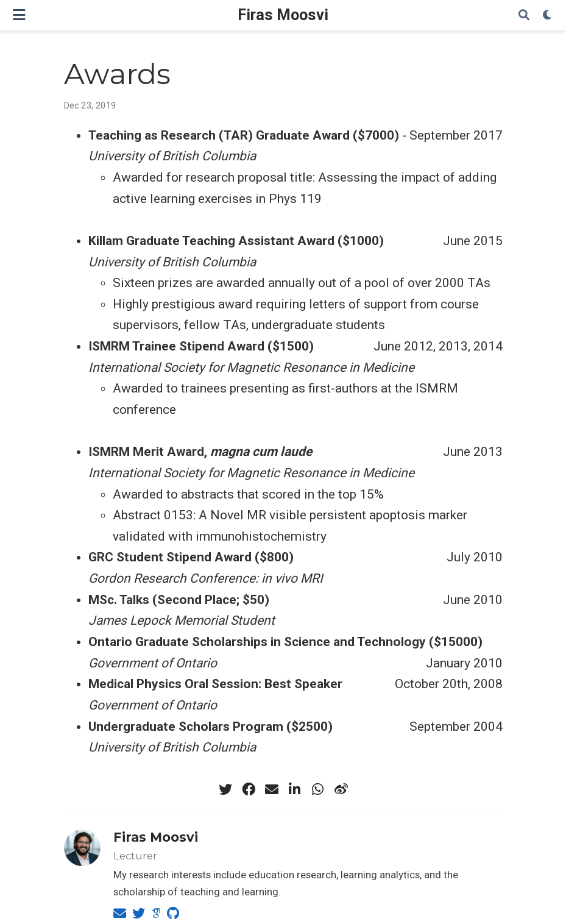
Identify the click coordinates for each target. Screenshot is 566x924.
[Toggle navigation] (19, 15)
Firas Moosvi (283, 15)
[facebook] (249, 789)
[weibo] (341, 789)
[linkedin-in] (295, 789)
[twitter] (225, 789)
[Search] (524, 16)
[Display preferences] (548, 16)
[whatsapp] (318, 789)
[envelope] (272, 789)
